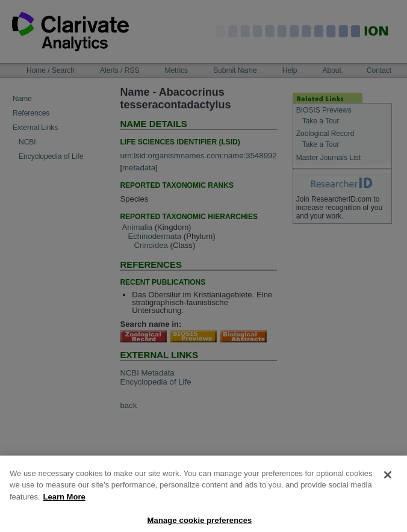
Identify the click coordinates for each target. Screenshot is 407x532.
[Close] (388, 481)
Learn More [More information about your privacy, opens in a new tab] (64, 503)
